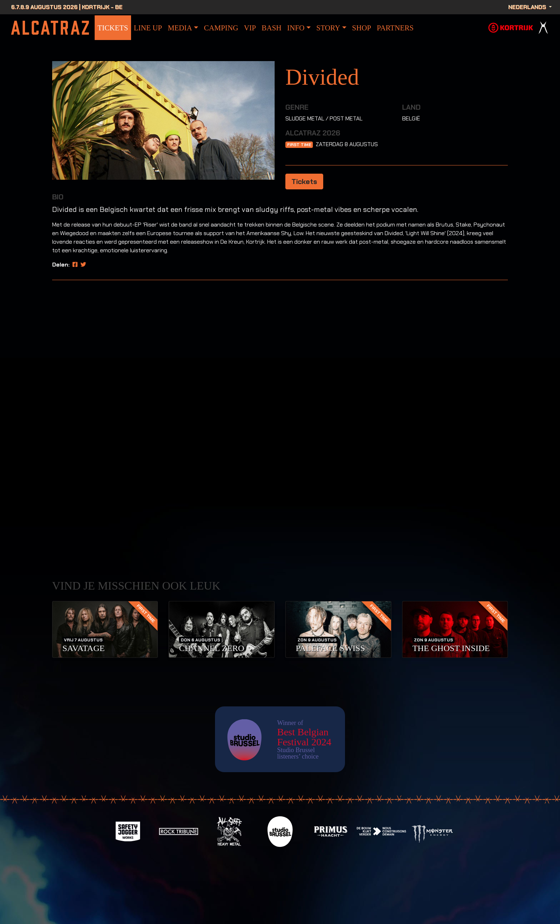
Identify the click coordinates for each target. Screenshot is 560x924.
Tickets (113, 28)
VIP (250, 28)
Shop (362, 28)
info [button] (296, 28)
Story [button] (328, 28)
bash (272, 28)
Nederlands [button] (528, 7)
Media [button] (180, 28)
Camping (221, 28)
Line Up (148, 28)
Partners (395, 28)
